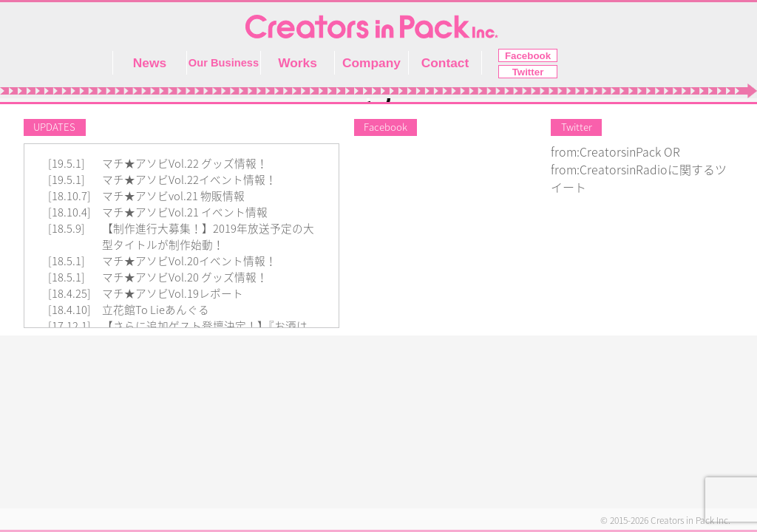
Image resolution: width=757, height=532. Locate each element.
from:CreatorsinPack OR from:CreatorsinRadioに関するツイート (639, 170)
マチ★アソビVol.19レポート (173, 294)
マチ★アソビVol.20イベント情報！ (189, 261)
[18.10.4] (69, 212)
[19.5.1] (67, 164)
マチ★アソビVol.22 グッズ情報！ (185, 164)
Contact (445, 63)
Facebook (528, 56)
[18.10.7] (69, 196)
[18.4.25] (69, 294)
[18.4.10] (69, 310)
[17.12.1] (69, 326)
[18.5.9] (67, 229)
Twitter (528, 72)
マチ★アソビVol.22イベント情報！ (189, 180)
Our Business (224, 63)
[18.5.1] (67, 261)
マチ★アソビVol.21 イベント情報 (185, 212)
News (150, 63)
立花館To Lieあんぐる (156, 310)
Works (298, 63)
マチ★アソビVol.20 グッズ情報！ (185, 277)
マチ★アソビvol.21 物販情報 (173, 196)
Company (371, 63)
